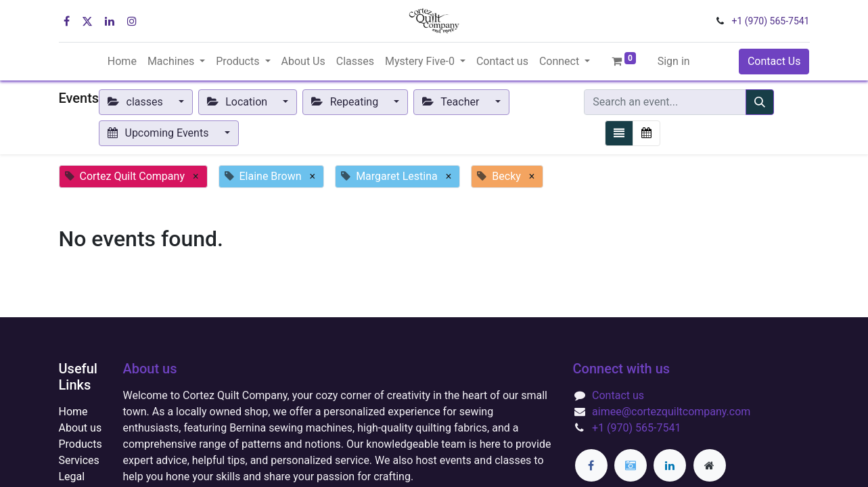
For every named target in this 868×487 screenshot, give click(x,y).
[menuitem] (122, 62)
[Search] (760, 102)
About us (81, 428)
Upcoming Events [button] (159, 133)
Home (73, 412)
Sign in (674, 61)
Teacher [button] (452, 102)
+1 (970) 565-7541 (771, 21)
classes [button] (137, 102)
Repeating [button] (346, 102)
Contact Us (774, 61)
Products (81, 444)
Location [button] (238, 102)
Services (79, 460)
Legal (72, 477)
